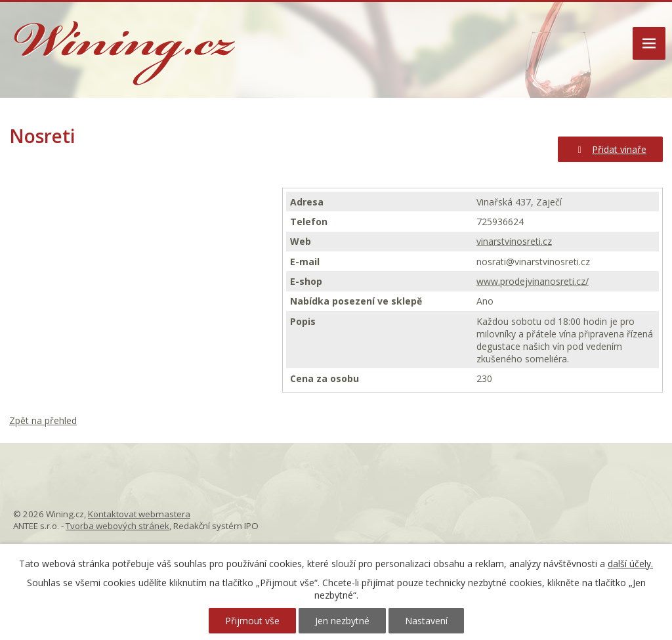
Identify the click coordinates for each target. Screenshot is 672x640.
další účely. (630, 564)
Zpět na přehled (43, 420)
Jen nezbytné (342, 621)
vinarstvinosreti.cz (514, 241)
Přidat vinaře (611, 149)
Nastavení (426, 621)
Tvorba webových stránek (117, 526)
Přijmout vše (252, 621)
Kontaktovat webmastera (139, 514)
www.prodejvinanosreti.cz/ (533, 281)
